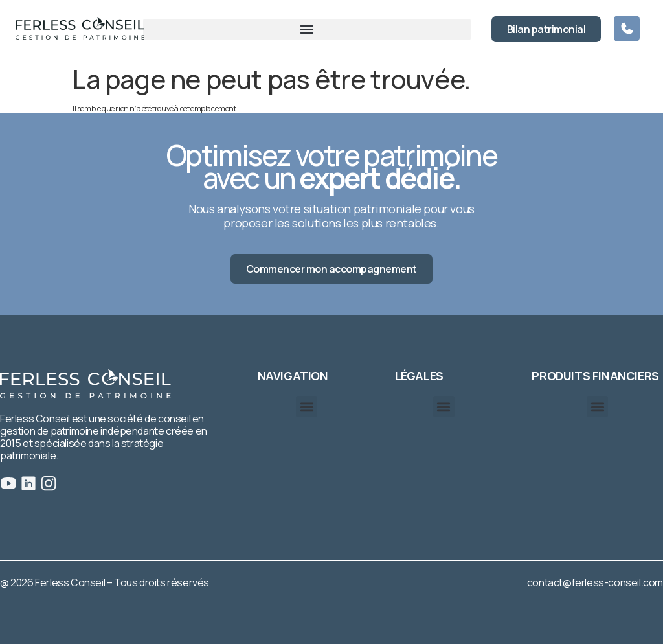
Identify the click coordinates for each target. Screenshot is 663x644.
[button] (307, 29)
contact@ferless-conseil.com (595, 582)
